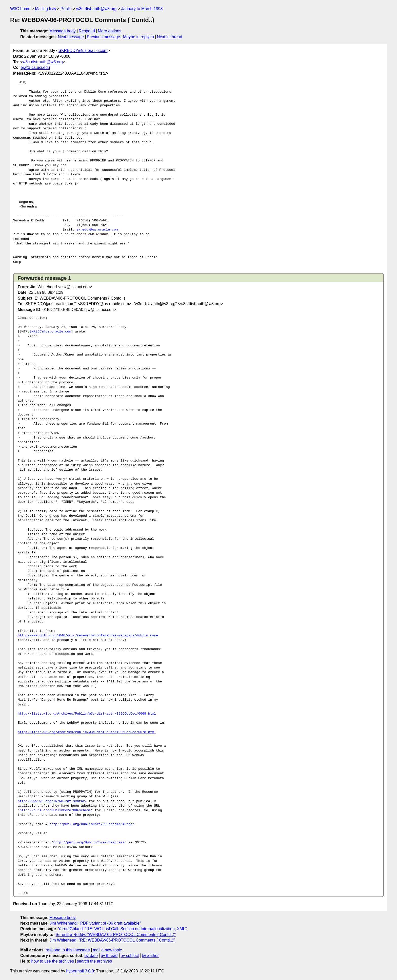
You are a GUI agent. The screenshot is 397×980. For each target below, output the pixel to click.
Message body (63, 31)
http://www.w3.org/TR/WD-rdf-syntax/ (52, 801)
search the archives (95, 961)
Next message (71, 37)
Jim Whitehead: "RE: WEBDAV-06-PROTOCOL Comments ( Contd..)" (112, 940)
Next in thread (170, 37)
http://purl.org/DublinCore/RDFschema (55, 810)
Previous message (104, 37)
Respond (87, 31)
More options (110, 31)
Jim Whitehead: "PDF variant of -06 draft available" (95, 923)
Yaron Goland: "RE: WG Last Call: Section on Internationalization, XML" (122, 929)
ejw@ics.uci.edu (35, 67)
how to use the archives (53, 961)
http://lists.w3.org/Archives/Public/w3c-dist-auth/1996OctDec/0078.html (87, 732)
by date (91, 956)
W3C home (20, 9)
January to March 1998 (142, 9)
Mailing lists (45, 9)
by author (150, 956)
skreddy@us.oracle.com (97, 230)
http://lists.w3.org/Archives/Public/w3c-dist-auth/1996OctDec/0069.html (87, 714)
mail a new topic (107, 950)
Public (66, 9)
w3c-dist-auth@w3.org (96, 9)
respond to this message (68, 950)
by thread (109, 956)
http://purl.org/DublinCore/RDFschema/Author (92, 824)
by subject (130, 956)
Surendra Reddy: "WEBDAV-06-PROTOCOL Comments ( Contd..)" (116, 935)
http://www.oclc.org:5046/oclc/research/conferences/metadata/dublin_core (88, 636)
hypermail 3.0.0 (80, 971)
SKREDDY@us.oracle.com (83, 50)
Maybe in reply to (138, 37)
